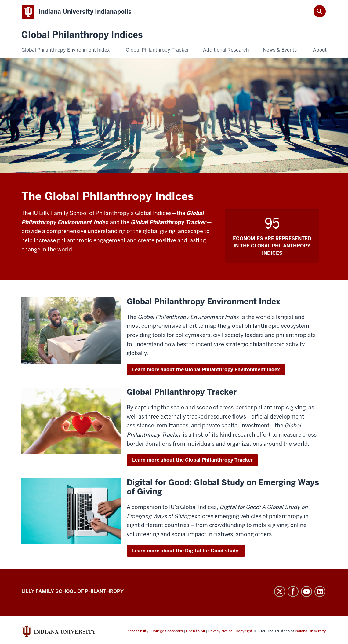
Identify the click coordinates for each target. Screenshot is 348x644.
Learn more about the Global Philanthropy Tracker (192, 460)
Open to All (195, 631)
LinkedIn (320, 591)
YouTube (306, 591)
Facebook (293, 591)
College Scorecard (167, 631)
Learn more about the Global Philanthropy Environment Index (206, 370)
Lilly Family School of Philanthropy (72, 591)
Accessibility (138, 631)
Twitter (280, 591)
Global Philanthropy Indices (82, 35)
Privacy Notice (220, 631)
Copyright (244, 631)
